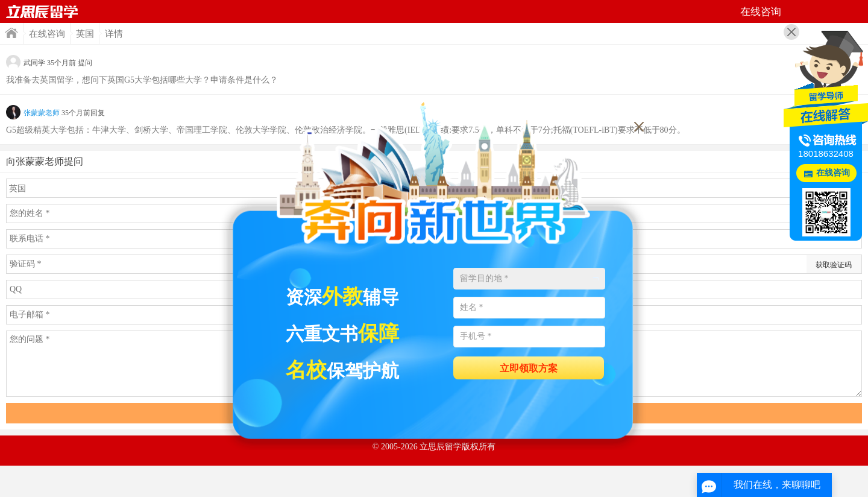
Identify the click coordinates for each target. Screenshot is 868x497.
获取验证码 (834, 265)
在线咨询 (47, 34)
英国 (85, 34)
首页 (42, 11)
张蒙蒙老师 (42, 113)
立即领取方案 (529, 368)
